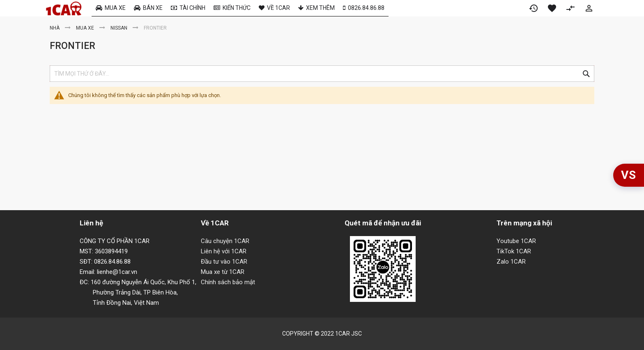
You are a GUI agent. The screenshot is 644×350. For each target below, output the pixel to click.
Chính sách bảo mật (228, 282)
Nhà (55, 28)
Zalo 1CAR (511, 262)
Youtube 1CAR (516, 241)
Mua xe (86, 28)
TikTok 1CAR (514, 251)
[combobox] (322, 74)
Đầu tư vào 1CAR (224, 262)
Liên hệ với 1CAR (224, 251)
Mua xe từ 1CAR (223, 272)
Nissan (120, 28)
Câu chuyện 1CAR (225, 241)
